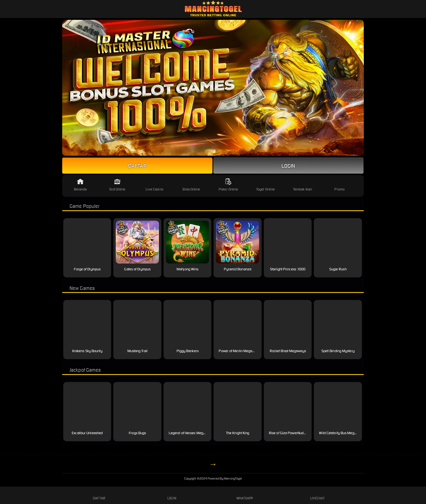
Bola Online (191, 185)
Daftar (137, 166)
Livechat (317, 495)
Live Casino (154, 185)
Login (288, 166)
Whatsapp (245, 495)
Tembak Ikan (303, 185)
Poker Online (228, 185)
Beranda (80, 185)
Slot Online (117, 185)
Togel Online (265, 185)
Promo (339, 185)
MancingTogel (213, 478)
